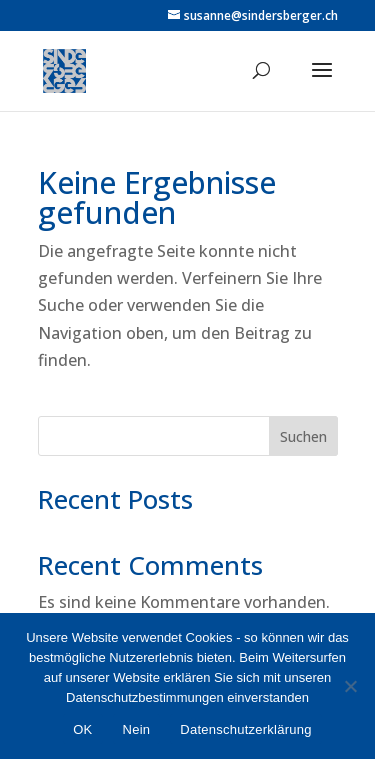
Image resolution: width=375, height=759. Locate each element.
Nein (137, 729)
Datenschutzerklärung (245, 729)
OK (82, 729)
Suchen (303, 436)
